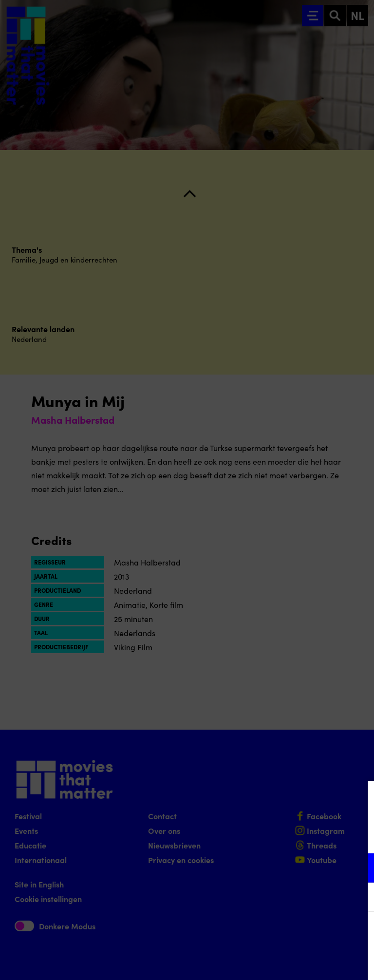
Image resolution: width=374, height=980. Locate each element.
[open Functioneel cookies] (358, 869)
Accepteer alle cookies (291, 933)
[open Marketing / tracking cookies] (358, 898)
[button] (281, 868)
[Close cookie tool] (359, 798)
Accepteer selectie (291, 962)
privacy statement (252, 836)
